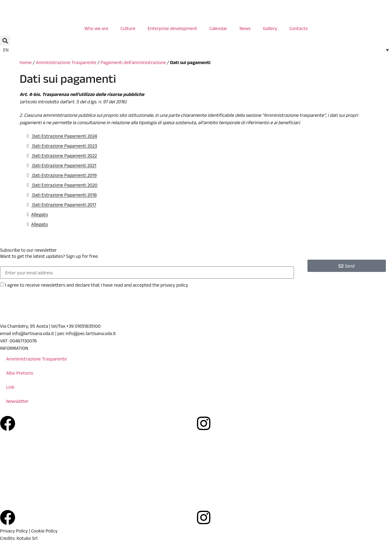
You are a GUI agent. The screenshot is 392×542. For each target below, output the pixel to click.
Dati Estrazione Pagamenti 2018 (64, 195)
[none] (196, 50)
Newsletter (17, 401)
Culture (128, 28)
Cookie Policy (44, 531)
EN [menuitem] (6, 50)
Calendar (218, 28)
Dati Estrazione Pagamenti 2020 (64, 185)
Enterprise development (172, 28)
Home (26, 62)
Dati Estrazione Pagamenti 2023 (64, 146)
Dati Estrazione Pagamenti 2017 (64, 205)
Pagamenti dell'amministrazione (133, 62)
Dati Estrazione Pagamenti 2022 (64, 156)
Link (10, 387)
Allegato (40, 214)
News (245, 28)
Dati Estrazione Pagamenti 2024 (64, 136)
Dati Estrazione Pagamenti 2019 (64, 175)
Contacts (298, 28)
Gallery (270, 28)
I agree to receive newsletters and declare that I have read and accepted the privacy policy (96, 285)
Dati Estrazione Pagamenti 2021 (64, 165)
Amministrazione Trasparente (66, 62)
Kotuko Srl (27, 538)
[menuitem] (196, 50)
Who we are (96, 28)
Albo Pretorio (20, 373)
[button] (5, 41)
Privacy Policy (14, 531)
